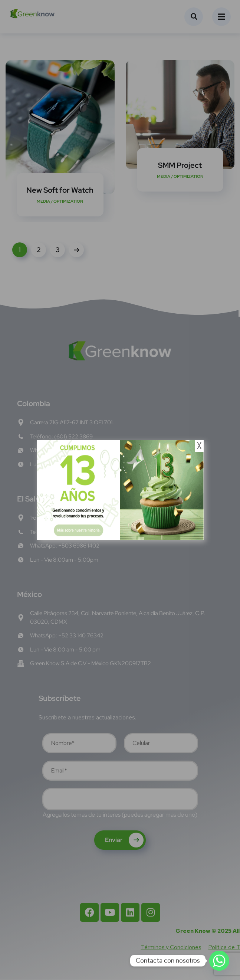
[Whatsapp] (219, 961)
